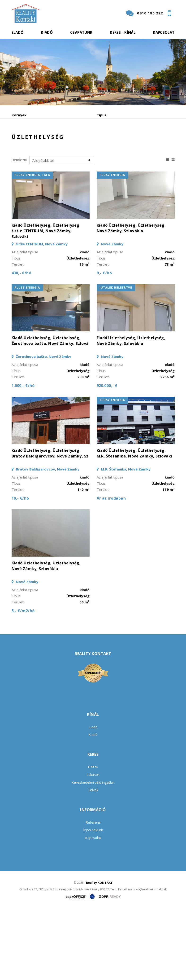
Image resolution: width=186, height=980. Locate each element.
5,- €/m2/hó (23, 681)
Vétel (76, 160)
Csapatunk (81, 32)
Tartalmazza (23, 135)
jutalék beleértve (116, 357)
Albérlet (103, 160)
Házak (93, 836)
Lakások (93, 844)
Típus (102, 115)
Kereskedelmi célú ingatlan (93, 852)
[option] (93, 72)
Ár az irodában (111, 568)
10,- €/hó (20, 568)
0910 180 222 (150, 13)
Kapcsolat (164, 32)
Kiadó (47, 32)
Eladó (18, 32)
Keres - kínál (123, 32)
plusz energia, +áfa (32, 245)
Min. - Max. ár (109, 135)
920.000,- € (107, 455)
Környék (19, 115)
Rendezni (19, 229)
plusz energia (112, 245)
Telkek (93, 860)
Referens (93, 892)
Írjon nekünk (93, 900)
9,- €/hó (104, 343)
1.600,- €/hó (23, 455)
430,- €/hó (22, 343)
